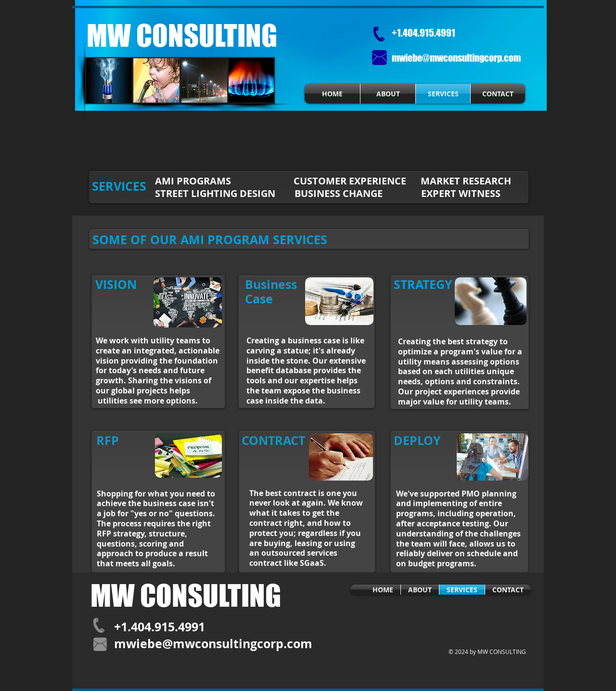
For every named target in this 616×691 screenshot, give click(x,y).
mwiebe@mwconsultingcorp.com (456, 58)
